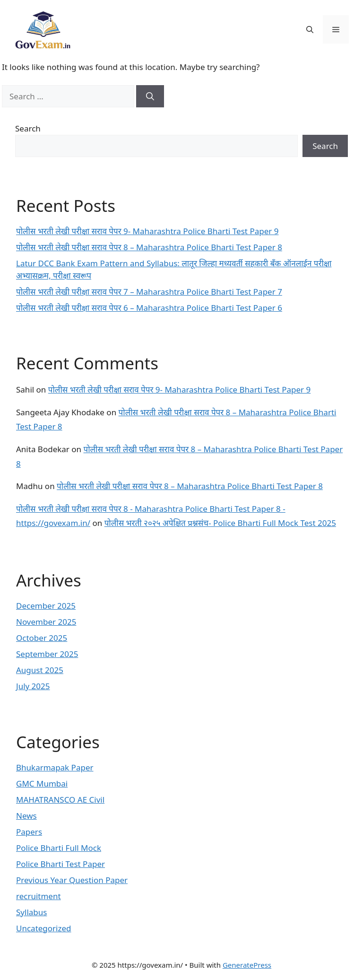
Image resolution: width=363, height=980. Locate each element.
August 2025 (40, 670)
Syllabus (31, 912)
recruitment (39, 896)
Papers (29, 832)
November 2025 (46, 622)
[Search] (150, 96)
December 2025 (46, 606)
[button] (310, 29)
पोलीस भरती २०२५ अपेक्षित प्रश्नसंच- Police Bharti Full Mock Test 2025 (220, 523)
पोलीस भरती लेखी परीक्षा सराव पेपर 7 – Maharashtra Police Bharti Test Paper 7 (149, 292)
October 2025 (42, 638)
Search (28, 128)
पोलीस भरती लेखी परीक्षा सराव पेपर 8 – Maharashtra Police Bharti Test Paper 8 (149, 247)
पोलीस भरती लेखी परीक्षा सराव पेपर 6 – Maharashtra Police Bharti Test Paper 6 (149, 308)
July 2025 (33, 686)
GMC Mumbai (42, 783)
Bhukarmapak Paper (55, 767)
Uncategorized (44, 928)
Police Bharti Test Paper (60, 864)
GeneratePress (247, 965)
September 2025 (47, 654)
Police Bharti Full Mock (59, 848)
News (26, 816)
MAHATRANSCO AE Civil (60, 800)
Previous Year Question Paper (72, 880)
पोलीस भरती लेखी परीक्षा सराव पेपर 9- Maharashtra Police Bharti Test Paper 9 (147, 231)
